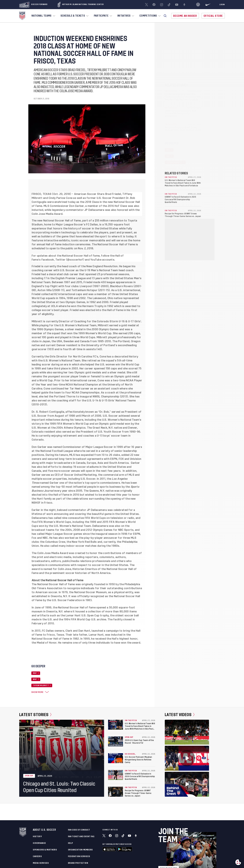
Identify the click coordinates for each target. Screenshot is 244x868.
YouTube (96, 260)
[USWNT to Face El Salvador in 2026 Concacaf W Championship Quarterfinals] (116, 775)
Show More (40, 692)
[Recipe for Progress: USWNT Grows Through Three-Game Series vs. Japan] (116, 792)
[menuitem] (43, 16)
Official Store (213, 16)
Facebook (48, 260)
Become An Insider (185, 16)
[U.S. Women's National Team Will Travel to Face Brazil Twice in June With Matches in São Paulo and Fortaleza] (116, 725)
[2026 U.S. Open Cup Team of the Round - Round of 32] (116, 741)
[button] (165, 16)
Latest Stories (35, 715)
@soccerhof (75, 260)
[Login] (222, 5)
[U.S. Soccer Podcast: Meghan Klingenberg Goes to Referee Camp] (116, 758)
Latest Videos (180, 715)
